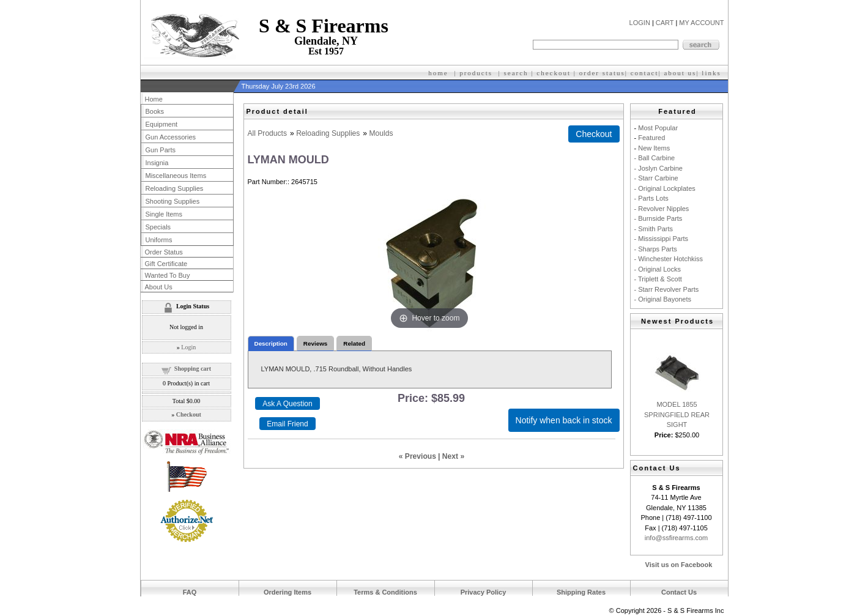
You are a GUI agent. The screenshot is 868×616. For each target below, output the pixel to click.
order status (602, 73)
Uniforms (159, 240)
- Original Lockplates (665, 188)
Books (155, 111)
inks (713, 73)
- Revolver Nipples (662, 209)
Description (271, 343)
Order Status (164, 252)
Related (354, 343)
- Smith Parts (654, 229)
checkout (554, 73)
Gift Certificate (166, 264)
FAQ (190, 592)
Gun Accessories (171, 137)
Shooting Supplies (173, 201)
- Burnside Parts (658, 218)
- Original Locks (658, 269)
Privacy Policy (484, 592)
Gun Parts (161, 150)
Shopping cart (193, 369)
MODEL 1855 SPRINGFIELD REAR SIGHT (677, 414)
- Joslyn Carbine (658, 168)
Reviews (316, 343)
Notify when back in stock (564, 420)
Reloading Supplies (328, 133)
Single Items (164, 214)
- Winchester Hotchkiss (669, 259)
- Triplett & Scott (658, 279)
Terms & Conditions (385, 592)
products (476, 73)
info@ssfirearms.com (676, 538)
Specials (158, 227)
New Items (654, 148)
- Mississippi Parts (662, 239)
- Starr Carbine (656, 178)
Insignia (157, 163)
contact (645, 73)
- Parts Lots (651, 198)
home (438, 73)
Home (154, 99)
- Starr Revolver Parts (667, 289)
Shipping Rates (581, 592)
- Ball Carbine (655, 158)
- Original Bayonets (663, 299)
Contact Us (679, 592)
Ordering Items (287, 592)
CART (665, 23)
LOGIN (640, 23)
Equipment (162, 124)
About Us (159, 287)
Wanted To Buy (168, 275)
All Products (268, 133)
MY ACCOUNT (701, 23)
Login (188, 347)
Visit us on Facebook (679, 565)
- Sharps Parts (656, 249)
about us (680, 73)
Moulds (381, 133)
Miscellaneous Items (176, 176)
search (516, 73)
